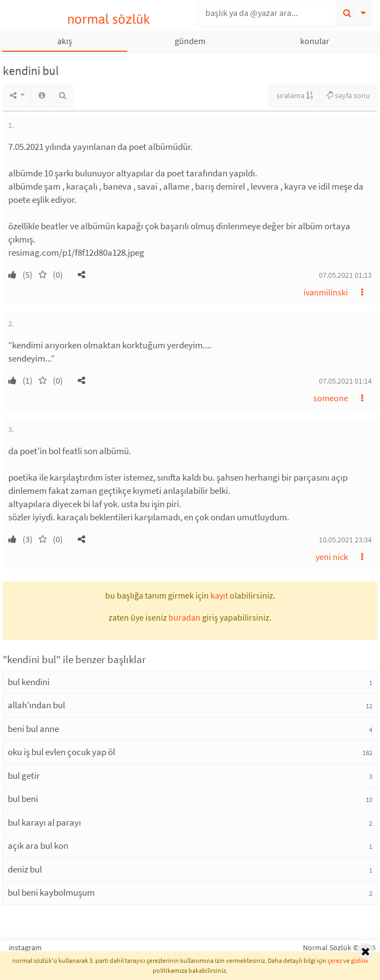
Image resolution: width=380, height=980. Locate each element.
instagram (25, 947)
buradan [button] (184, 617)
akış (65, 41)
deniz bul (25, 869)
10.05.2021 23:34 (345, 540)
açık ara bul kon (38, 846)
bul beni (23, 799)
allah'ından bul (36, 705)
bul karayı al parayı (44, 822)
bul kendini (29, 682)
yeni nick (332, 557)
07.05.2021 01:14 (345, 381)
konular (315, 41)
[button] (82, 274)
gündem (190, 41)
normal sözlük (109, 19)
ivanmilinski (326, 292)
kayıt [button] (219, 595)
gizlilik (360, 960)
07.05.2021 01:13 (345, 275)
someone (331, 398)
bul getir (24, 776)
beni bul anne (33, 729)
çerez (335, 960)
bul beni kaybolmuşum (51, 892)
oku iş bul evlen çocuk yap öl (61, 752)
